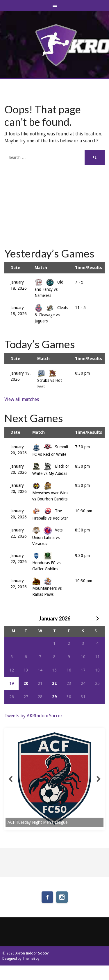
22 (54, 683)
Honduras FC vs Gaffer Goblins (46, 562)
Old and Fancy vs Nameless (49, 289)
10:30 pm (84, 511)
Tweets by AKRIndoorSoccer (33, 716)
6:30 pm (82, 373)
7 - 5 (79, 282)
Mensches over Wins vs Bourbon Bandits (50, 492)
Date (15, 268)
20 (26, 683)
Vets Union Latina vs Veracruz (47, 537)
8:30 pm (82, 466)
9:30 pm (82, 485)
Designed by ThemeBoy (21, 959)
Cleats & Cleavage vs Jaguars (51, 314)
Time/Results (89, 268)
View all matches (22, 399)
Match (41, 268)
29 (54, 697)
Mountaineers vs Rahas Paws (47, 587)
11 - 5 (80, 308)
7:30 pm (82, 447)
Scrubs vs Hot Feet (50, 380)
